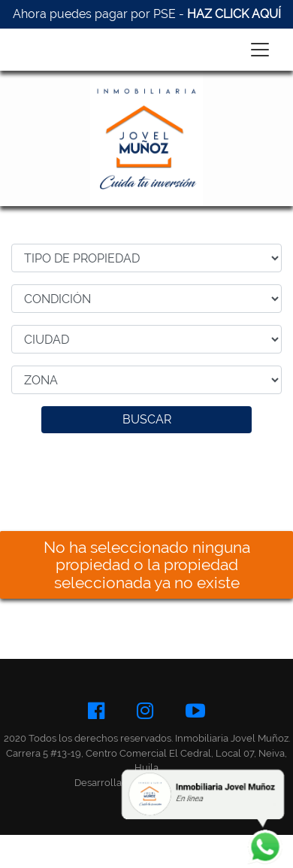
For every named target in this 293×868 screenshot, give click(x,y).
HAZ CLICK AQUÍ (234, 14)
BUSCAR (147, 419)
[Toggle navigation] (260, 50)
